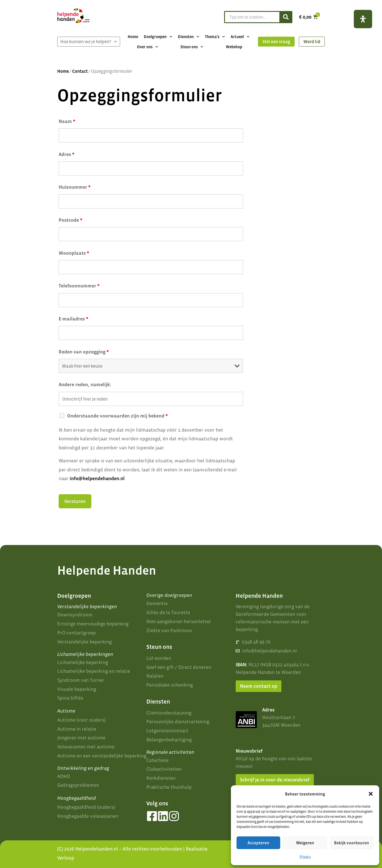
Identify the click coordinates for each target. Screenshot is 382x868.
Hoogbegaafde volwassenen (88, 816)
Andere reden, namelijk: (85, 384)
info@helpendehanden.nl (97, 478)
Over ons (148, 47)
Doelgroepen (158, 37)
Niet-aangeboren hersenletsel (179, 621)
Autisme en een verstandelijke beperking (102, 756)
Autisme (66, 711)
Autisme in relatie (77, 729)
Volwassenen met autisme (86, 747)
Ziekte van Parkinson (169, 630)
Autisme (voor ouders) (81, 720)
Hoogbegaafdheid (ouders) (86, 807)
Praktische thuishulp (169, 787)
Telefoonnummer (79, 286)
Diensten (189, 37)
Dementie (157, 603)
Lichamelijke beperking (83, 662)
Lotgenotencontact (167, 731)
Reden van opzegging (84, 352)
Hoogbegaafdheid (77, 798)
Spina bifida (70, 698)
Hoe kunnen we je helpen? (89, 42)
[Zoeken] (285, 17)
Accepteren (258, 843)
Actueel (240, 37)
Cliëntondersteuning (169, 713)
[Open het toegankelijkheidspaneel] (363, 19)
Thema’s (215, 37)
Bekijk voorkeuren (352, 843)
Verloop (66, 858)
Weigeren (305, 843)
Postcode (70, 220)
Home (133, 37)
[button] (371, 794)
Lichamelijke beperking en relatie (94, 671)
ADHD (64, 776)
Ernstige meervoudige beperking (93, 624)
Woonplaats (74, 253)
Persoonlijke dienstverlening (178, 722)
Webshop (234, 47)
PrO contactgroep (77, 633)
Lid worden (159, 658)
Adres (67, 154)
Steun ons (192, 47)
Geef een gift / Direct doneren (179, 667)
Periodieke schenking (170, 685)
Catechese (157, 760)
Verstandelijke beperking (84, 642)
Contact (80, 71)
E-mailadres (73, 319)
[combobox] (251, 17)
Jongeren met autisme (81, 738)
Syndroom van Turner (81, 680)
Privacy (305, 857)
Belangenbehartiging (169, 740)
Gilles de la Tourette (168, 612)
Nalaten (155, 676)
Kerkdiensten (161, 778)
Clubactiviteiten (164, 769)
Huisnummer (75, 187)
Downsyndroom (75, 615)
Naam (67, 121)
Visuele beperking (77, 689)
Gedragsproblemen (78, 785)
